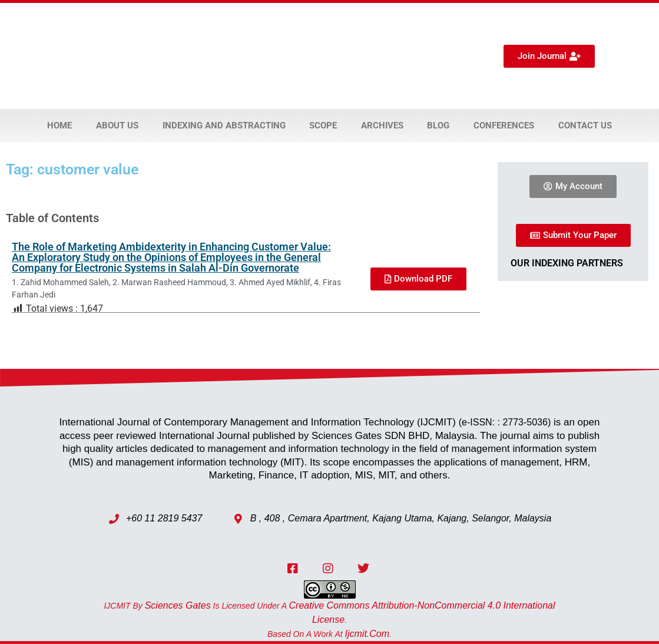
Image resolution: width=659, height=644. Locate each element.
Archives (382, 126)
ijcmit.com (367, 634)
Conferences (504, 126)
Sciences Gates (178, 605)
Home (59, 126)
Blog (438, 126)
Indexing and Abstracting (224, 126)
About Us (117, 126)
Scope (323, 126)
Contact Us (585, 126)
